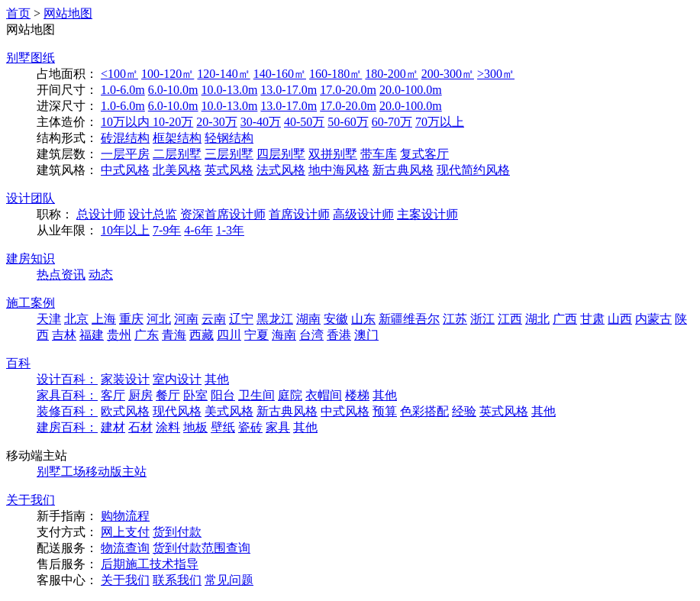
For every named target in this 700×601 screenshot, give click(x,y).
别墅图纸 (31, 58)
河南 (186, 319)
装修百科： (67, 411)
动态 (101, 275)
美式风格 (229, 411)
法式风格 (281, 170)
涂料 (168, 427)
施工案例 (31, 303)
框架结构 (177, 138)
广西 (565, 319)
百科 (18, 363)
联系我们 (177, 580)
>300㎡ (496, 74)
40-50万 (304, 122)
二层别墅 (177, 154)
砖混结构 (125, 138)
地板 (195, 427)
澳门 (366, 335)
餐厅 (168, 395)
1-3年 (230, 230)
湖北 (537, 319)
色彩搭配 (424, 411)
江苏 (455, 319)
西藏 (202, 335)
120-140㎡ (223, 74)
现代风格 (177, 411)
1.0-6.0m (123, 90)
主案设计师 (427, 214)
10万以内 (127, 122)
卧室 (195, 395)
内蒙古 (653, 319)
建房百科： (67, 427)
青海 (174, 335)
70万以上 (440, 122)
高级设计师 (363, 214)
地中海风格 (339, 170)
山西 (620, 319)
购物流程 (125, 516)
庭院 (290, 395)
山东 (363, 319)
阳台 (223, 395)
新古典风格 (403, 170)
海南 (284, 335)
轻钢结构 (229, 138)
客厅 (113, 395)
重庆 (131, 319)
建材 (113, 427)
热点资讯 (61, 275)
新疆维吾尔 (409, 319)
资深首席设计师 (223, 214)
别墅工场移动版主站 (92, 472)
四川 (229, 335)
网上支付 (125, 532)
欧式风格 (125, 411)
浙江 (482, 319)
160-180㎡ (335, 74)
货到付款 (177, 532)
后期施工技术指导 (150, 564)
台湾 (311, 335)
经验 (464, 411)
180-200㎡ (391, 74)
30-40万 (261, 122)
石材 (140, 427)
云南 (214, 319)
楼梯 (357, 395)
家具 (278, 427)
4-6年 (198, 230)
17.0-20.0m (348, 90)
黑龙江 (275, 319)
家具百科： (67, 395)
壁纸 (223, 427)
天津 (49, 319)
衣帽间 (324, 395)
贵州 (119, 335)
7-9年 (167, 230)
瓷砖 (250, 427)
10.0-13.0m (230, 90)
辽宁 (241, 319)
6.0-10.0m (173, 90)
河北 (159, 319)
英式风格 (229, 170)
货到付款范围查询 (202, 548)
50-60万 (348, 122)
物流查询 (125, 548)
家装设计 (125, 379)
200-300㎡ (448, 74)
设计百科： (67, 379)
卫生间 (256, 395)
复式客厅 (424, 154)
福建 (92, 335)
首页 (18, 13)
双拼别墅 (333, 154)
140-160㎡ (280, 74)
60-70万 (392, 122)
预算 (385, 411)
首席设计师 (299, 214)
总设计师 (101, 214)
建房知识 (31, 258)
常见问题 (229, 580)
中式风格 (125, 170)
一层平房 (125, 154)
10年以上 (125, 230)
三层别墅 (229, 154)
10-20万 (173, 122)
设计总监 (153, 214)
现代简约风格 (473, 170)
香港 (339, 335)
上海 (104, 319)
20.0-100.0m (411, 90)
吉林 (64, 335)
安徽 (336, 319)
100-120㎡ (168, 74)
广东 (147, 335)
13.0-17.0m (289, 90)
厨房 (140, 395)
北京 (76, 319)
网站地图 (68, 13)
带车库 (379, 154)
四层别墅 (281, 154)
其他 (217, 379)
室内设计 (177, 379)
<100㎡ (119, 74)
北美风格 (177, 170)
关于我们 (31, 500)
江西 (510, 319)
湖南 (308, 319)
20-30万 (216, 122)
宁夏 (256, 335)
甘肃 (592, 319)
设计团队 (31, 198)
